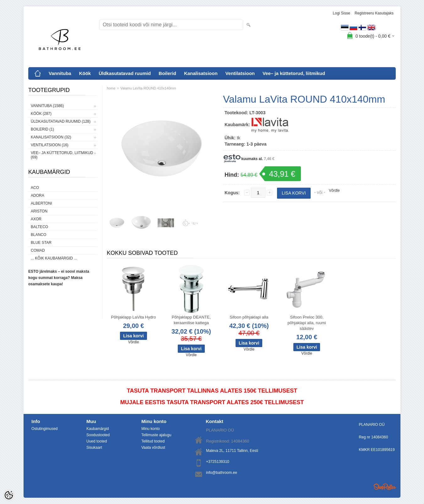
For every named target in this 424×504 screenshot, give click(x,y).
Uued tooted (97, 441)
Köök (85, 73)
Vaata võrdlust (153, 448)
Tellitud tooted (153, 441)
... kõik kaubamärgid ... (54, 258)
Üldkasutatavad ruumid (125, 73)
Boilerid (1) (42, 129)
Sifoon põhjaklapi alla (249, 317)
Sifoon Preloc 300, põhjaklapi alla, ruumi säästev (307, 323)
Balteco (39, 227)
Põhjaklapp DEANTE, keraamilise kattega (191, 320)
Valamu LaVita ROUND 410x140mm (148, 88)
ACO (35, 188)
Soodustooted (98, 435)
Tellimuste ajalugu (156, 435)
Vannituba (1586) (47, 106)
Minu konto (151, 429)
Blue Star (41, 243)
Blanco (38, 235)
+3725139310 (218, 462)
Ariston (39, 211)
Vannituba (60, 73)
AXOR (36, 219)
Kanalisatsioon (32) (51, 137)
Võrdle (334, 190)
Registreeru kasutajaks (374, 13)
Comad (38, 250)
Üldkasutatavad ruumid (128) (61, 121)
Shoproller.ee (385, 487)
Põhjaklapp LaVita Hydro (134, 317)
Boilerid (167, 73)
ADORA (38, 196)
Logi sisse (342, 13)
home (111, 88)
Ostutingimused (44, 429)
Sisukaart (94, 448)
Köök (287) (41, 114)
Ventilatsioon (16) (50, 145)
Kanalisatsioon (201, 73)
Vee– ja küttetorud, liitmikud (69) (62, 155)
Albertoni (41, 203)
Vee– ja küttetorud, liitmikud (294, 73)
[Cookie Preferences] (9, 495)
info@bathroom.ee (222, 473)
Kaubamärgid (98, 429)
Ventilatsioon (240, 73)
